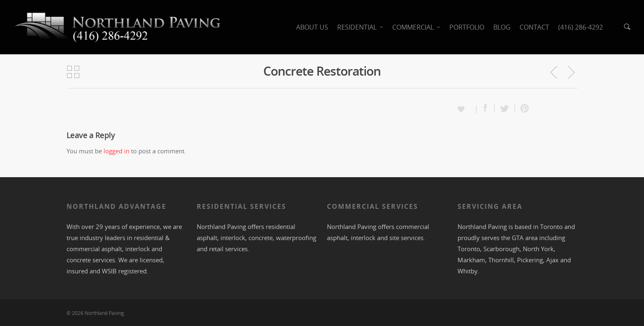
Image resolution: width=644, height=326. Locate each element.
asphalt (207, 238)
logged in (116, 151)
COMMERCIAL (417, 27)
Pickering (530, 260)
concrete (79, 260)
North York (538, 249)
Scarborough (501, 249)
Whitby (468, 271)
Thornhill (501, 260)
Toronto (551, 227)
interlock (138, 249)
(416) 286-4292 (581, 27)
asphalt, (113, 249)
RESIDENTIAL (361, 27)
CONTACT (534, 27)
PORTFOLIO (467, 27)
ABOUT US (312, 27)
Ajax (552, 260)
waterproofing (296, 238)
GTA (518, 238)
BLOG (502, 27)
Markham (471, 260)
